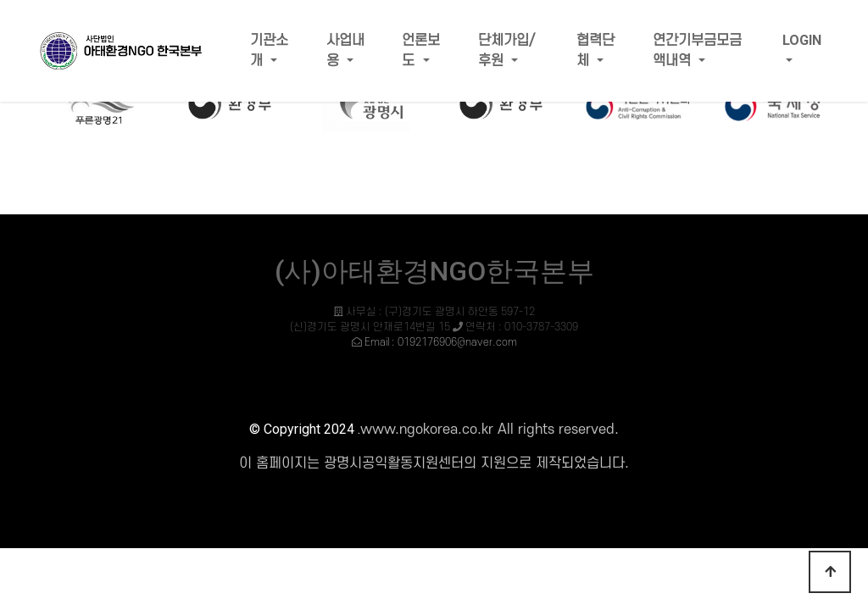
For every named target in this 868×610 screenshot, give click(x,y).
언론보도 (421, 51)
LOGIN (802, 40)
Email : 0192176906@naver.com (441, 342)
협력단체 (595, 51)
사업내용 (345, 51)
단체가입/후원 (506, 51)
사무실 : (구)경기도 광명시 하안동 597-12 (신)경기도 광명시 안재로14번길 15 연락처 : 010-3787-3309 (434, 327)
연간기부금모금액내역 (697, 51)
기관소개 (269, 51)
